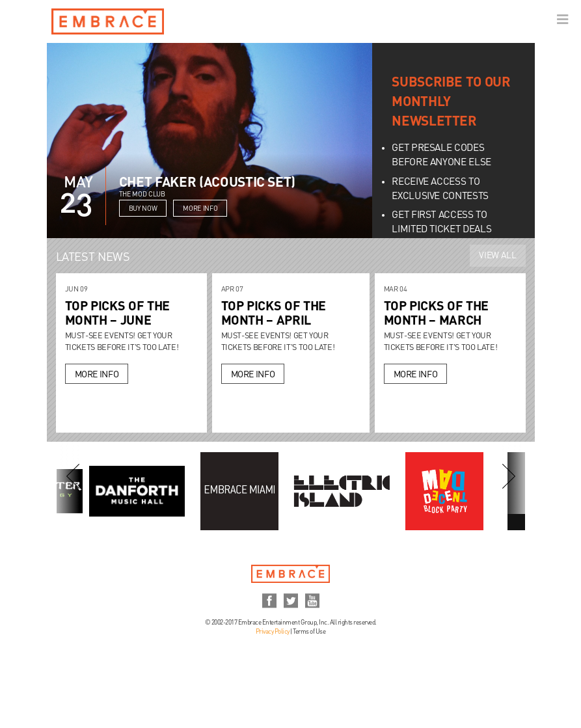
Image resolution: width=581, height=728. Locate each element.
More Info (200, 209)
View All (497, 256)
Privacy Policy (273, 632)
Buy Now (143, 209)
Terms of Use (309, 632)
